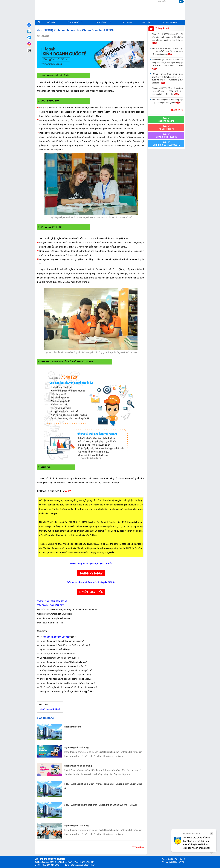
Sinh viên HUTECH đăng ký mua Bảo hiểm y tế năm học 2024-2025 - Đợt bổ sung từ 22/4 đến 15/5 (167, 91)
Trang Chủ (167, 859)
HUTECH (181, 862)
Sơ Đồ (175, 859)
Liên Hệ (182, 859)
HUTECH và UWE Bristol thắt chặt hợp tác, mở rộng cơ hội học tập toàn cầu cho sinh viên (167, 51)
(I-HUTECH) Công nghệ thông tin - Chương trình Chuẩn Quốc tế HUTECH (100, 805)
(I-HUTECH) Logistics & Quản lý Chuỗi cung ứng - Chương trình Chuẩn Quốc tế (103, 786)
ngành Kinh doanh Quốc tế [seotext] (56, 637)
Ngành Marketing (73, 727)
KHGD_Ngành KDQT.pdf (50, 709)
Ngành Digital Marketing (76, 748)
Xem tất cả (138, 847)
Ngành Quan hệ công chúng (78, 766)
